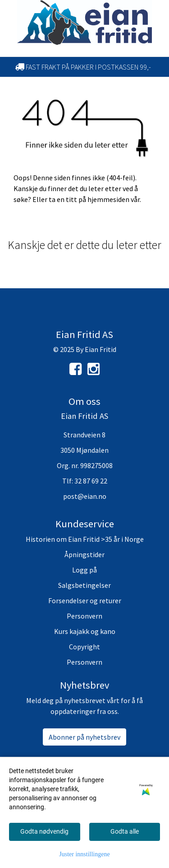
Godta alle (125, 831)
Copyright (84, 647)
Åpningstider (84, 554)
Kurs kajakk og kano (85, 631)
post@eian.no (85, 496)
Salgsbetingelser (84, 585)
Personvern (84, 616)
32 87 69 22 (91, 481)
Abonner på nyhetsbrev (84, 737)
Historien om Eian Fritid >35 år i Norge (85, 539)
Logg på (84, 570)
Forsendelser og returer (85, 601)
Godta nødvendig (44, 831)
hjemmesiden (108, 199)
